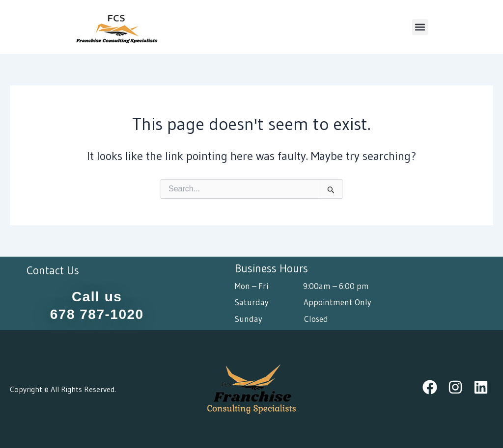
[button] (420, 27)
